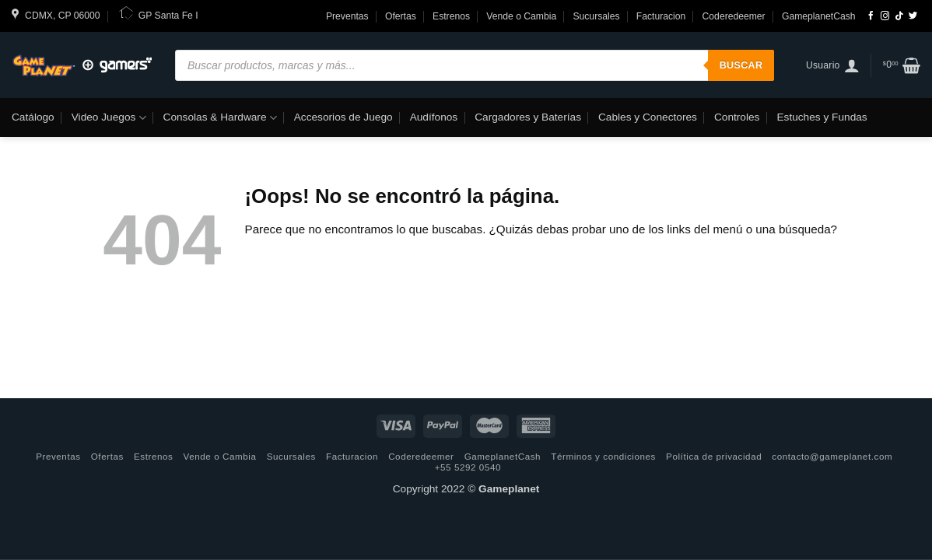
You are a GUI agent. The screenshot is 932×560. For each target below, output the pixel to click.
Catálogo (33, 117)
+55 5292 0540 (468, 467)
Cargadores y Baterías (528, 117)
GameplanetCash (819, 16)
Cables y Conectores (648, 117)
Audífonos (434, 117)
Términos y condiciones (603, 456)
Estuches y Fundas (822, 117)
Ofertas (401, 16)
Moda (229, 156)
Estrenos (451, 16)
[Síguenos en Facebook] (871, 16)
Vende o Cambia (521, 16)
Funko (35, 156)
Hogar (326, 156)
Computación (167, 156)
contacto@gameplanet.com (832, 456)
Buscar (741, 65)
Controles (737, 117)
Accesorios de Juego (343, 117)
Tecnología (93, 156)
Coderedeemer (734, 16)
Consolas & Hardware (220, 118)
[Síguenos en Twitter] (913, 16)
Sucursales (596, 16)
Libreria (277, 156)
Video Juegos (109, 118)
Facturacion (661, 16)
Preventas (347, 16)
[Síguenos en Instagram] (885, 16)
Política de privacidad (714, 456)
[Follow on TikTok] (899, 16)
